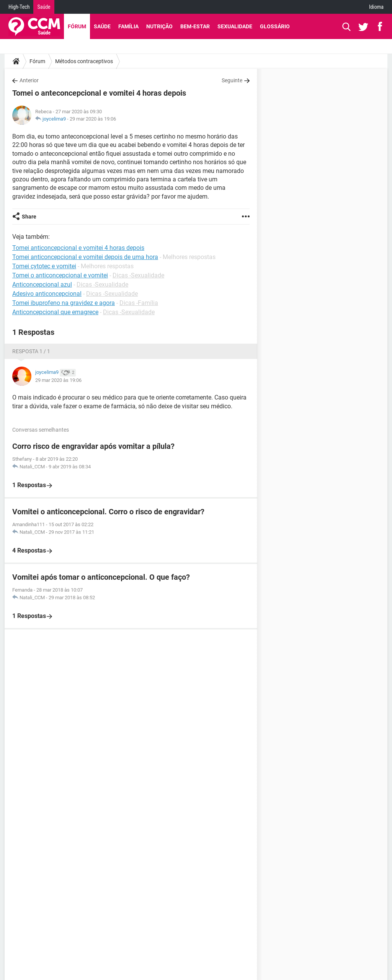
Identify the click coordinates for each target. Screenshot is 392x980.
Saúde (44, 7)
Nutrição (159, 26)
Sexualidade (235, 26)
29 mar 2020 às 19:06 (93, 119)
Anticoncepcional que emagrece (55, 312)
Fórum (77, 26)
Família (128, 26)
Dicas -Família (139, 303)
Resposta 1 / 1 (31, 351)
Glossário (275, 26)
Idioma (376, 7)
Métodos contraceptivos (84, 61)
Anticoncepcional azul (42, 285)
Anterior (29, 80)
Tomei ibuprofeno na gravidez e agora (64, 303)
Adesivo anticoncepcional (47, 294)
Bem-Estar (195, 26)
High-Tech (19, 7)
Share (29, 217)
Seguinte (232, 80)
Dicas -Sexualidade (138, 275)
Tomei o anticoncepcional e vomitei (60, 275)
